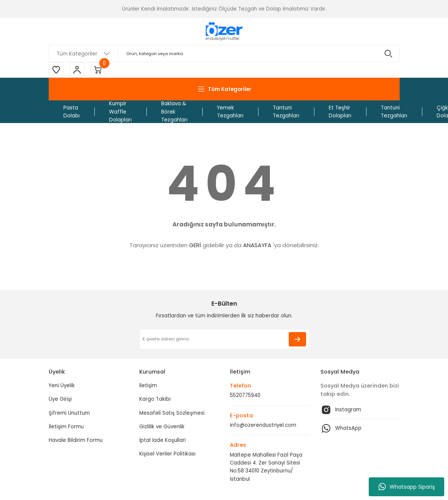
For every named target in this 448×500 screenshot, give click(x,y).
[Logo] (224, 31)
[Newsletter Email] (224, 339)
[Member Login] (77, 70)
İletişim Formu (66, 427)
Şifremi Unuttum (69, 413)
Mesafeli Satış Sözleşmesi (172, 413)
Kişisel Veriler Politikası (167, 454)
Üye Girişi (60, 399)
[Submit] (297, 339)
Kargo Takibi (155, 399)
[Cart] (98, 70)
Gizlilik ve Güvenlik (162, 427)
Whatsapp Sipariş (407, 487)
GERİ (195, 245)
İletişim (148, 385)
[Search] (224, 54)
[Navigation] (224, 89)
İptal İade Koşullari (162, 440)
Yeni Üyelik (62, 385)
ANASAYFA (257, 245)
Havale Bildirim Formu (76, 440)
